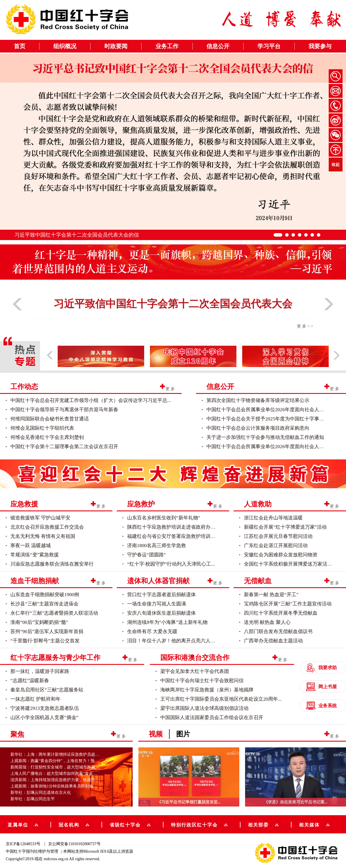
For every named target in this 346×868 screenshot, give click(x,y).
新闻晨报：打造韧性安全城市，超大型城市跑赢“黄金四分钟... (65, 767)
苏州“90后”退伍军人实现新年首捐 (47, 632)
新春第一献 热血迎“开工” (271, 595)
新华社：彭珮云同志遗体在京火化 (41, 793)
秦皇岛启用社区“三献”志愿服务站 (47, 690)
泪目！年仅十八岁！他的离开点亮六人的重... (176, 641)
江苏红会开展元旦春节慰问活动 (278, 536)
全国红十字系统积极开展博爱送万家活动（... (292, 564)
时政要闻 (116, 46)
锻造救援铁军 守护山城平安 (40, 518)
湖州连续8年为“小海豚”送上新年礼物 (167, 622)
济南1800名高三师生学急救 (157, 546)
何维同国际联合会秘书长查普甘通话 (50, 419)
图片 (183, 734)
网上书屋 (321, 687)
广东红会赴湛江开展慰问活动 (276, 546)
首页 (20, 46)
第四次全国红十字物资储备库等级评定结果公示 (258, 400)
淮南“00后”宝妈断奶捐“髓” (39, 622)
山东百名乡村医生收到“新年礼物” (164, 518)
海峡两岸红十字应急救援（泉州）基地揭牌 (207, 690)
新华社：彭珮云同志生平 (33, 799)
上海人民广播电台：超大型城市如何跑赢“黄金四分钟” (59, 773)
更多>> (306, 326)
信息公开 (218, 46)
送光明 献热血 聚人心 (267, 622)
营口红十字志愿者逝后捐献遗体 (161, 595)
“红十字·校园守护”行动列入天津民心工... (171, 564)
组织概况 (65, 46)
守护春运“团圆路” (146, 555)
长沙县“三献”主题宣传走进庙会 (44, 604)
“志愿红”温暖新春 (30, 681)
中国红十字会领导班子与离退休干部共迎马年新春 (64, 410)
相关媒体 (309, 824)
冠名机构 (74, 824)
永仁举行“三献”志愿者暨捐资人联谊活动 (54, 613)
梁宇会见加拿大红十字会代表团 (195, 671)
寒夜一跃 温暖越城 (31, 546)
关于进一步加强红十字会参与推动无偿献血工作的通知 (265, 437)
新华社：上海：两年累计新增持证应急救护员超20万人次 (61, 754)
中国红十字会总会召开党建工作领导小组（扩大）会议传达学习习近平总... (91, 400)
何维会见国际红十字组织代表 (42, 428)
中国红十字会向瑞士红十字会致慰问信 (202, 681)
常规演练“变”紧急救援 (35, 555)
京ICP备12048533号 (23, 844)
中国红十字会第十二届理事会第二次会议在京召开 (64, 447)
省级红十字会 (130, 824)
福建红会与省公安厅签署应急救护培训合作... (176, 536)
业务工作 (167, 46)
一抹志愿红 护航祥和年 (35, 699)
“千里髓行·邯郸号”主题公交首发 (45, 641)
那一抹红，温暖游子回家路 (40, 671)
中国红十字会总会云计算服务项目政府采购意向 (258, 428)
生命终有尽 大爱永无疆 (152, 632)
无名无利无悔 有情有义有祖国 (43, 536)
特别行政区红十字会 (199, 824)
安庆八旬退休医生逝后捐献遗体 (161, 613)
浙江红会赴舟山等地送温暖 (273, 518)
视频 (156, 734)
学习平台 (269, 46)
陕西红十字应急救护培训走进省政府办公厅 (174, 527)
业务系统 (321, 706)
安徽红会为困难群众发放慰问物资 (281, 555)
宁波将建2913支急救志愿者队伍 (45, 708)
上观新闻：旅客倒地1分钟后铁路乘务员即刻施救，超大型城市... (67, 786)
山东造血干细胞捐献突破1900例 (45, 595)
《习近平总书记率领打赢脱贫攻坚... (189, 802)
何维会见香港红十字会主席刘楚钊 (47, 437)
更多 (171, 389)
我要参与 (320, 46)
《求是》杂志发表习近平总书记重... (296, 802)
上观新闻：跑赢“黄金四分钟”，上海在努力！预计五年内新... (64, 761)
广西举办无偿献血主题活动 (273, 641)
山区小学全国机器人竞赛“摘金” (44, 718)
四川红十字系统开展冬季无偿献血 (281, 613)
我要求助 (321, 668)
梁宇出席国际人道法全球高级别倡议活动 (204, 708)
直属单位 (23, 824)
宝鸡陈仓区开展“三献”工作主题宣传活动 (288, 604)
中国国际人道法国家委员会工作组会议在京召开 (212, 718)
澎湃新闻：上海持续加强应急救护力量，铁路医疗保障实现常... (66, 780)
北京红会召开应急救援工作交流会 (47, 527)
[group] (173, 473)
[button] (17, 312)
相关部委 (263, 824)
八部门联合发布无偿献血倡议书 (278, 632)
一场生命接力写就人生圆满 (157, 604)
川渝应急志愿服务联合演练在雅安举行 (52, 564)
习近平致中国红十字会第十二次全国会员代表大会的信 (77, 235)
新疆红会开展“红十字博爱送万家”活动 (285, 527)
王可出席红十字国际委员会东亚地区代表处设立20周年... (221, 699)
